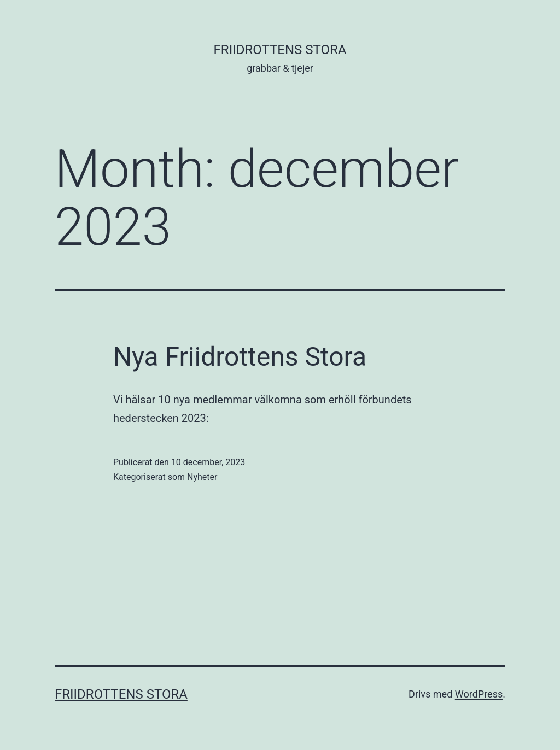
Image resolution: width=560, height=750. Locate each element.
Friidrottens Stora (280, 50)
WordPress (479, 694)
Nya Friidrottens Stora (240, 357)
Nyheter (202, 477)
